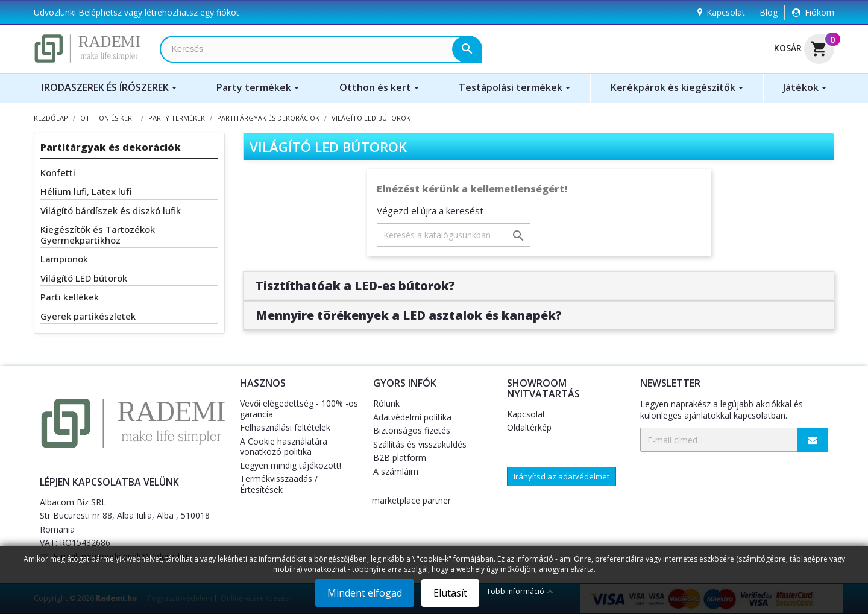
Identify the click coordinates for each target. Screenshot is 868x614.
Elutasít (450, 593)
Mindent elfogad (365, 593)
